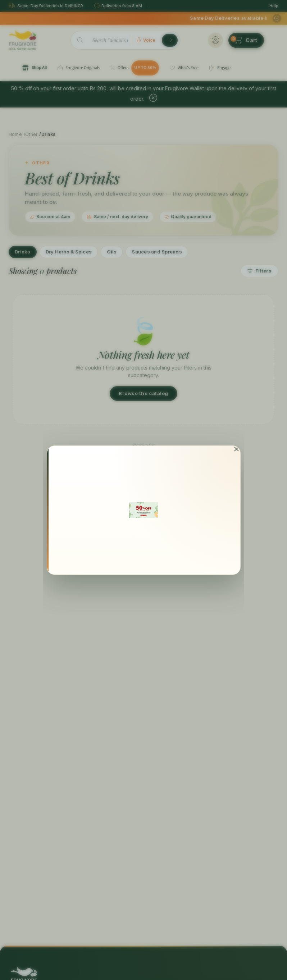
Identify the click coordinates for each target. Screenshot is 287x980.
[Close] (236, 449)
